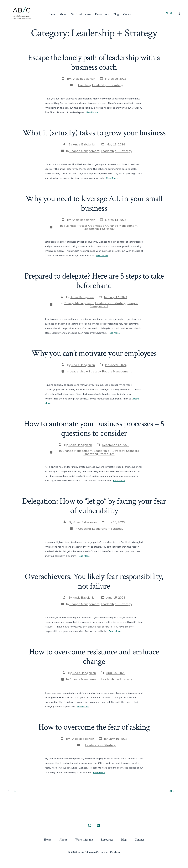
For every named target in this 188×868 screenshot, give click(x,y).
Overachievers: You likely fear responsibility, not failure (94, 581)
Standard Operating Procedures (111, 452)
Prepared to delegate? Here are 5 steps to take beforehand (94, 281)
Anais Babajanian (83, 79)
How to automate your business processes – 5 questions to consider (94, 428)
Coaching (84, 85)
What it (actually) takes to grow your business (94, 133)
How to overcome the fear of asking (94, 727)
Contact (128, 14)
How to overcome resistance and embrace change (94, 657)
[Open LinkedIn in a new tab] (167, 13)
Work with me (81, 14)
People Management (117, 371)
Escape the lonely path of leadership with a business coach (94, 62)
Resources (102, 14)
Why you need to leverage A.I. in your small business (94, 203)
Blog (116, 14)
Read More (92, 112)
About (63, 14)
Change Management (85, 151)
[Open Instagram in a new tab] (171, 13)
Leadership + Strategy (108, 85)
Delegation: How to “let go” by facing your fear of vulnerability (94, 506)
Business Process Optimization (85, 226)
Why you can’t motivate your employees (94, 353)
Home (51, 14)
